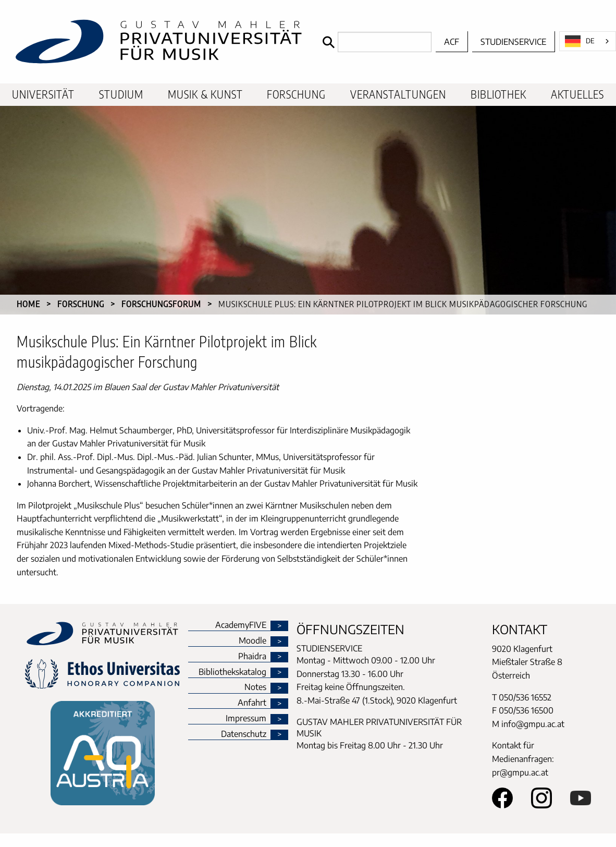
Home (28, 304)
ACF (452, 42)
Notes (255, 687)
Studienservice (513, 42)
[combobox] (588, 41)
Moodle (252, 641)
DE (580, 41)
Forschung (81, 304)
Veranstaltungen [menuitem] (398, 94)
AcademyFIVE (241, 625)
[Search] (374, 42)
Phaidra (252, 657)
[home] (159, 42)
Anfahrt (252, 703)
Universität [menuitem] (43, 94)
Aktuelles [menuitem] (577, 94)
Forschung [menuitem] (296, 94)
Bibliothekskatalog (232, 672)
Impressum (246, 719)
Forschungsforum (161, 304)
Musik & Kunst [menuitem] (205, 94)
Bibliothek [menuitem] (498, 94)
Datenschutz (244, 734)
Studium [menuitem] (121, 94)
